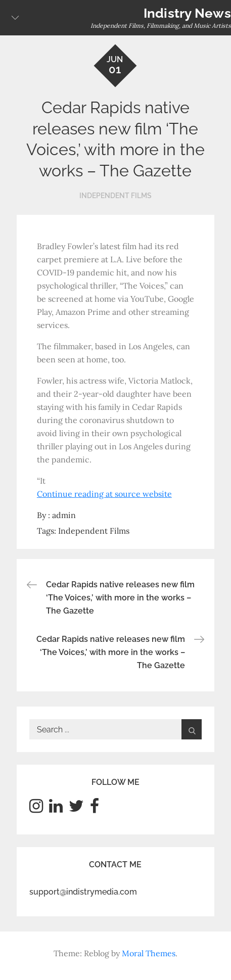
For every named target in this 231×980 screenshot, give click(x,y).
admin (64, 515)
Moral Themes (149, 953)
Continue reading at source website (104, 494)
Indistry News (187, 13)
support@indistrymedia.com (83, 892)
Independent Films (115, 196)
